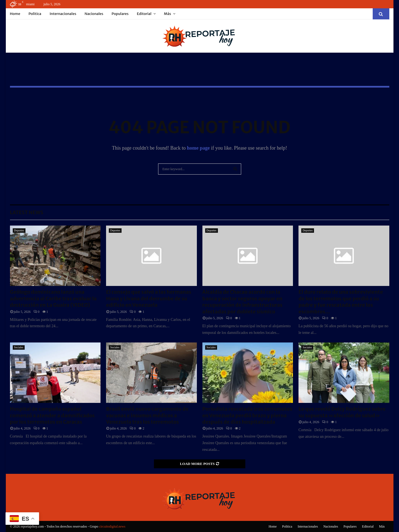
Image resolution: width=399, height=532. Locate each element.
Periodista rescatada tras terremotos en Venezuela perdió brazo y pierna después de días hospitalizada (247, 415)
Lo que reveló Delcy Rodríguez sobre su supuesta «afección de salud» (342, 412)
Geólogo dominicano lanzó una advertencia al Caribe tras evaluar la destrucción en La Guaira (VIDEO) (53, 298)
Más (168, 14)
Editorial (144, 14)
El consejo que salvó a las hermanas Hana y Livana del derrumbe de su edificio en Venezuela (149, 298)
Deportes (19, 230)
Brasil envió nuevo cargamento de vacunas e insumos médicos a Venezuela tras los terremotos (147, 415)
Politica (35, 14)
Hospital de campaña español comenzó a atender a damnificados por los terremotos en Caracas (52, 415)
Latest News (27, 212)
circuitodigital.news (112, 526)
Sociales (19, 347)
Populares (120, 14)
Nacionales (94, 14)
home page (198, 148)
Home (15, 14)
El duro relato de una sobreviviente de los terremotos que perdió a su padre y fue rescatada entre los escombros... (341, 302)
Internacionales (63, 14)
